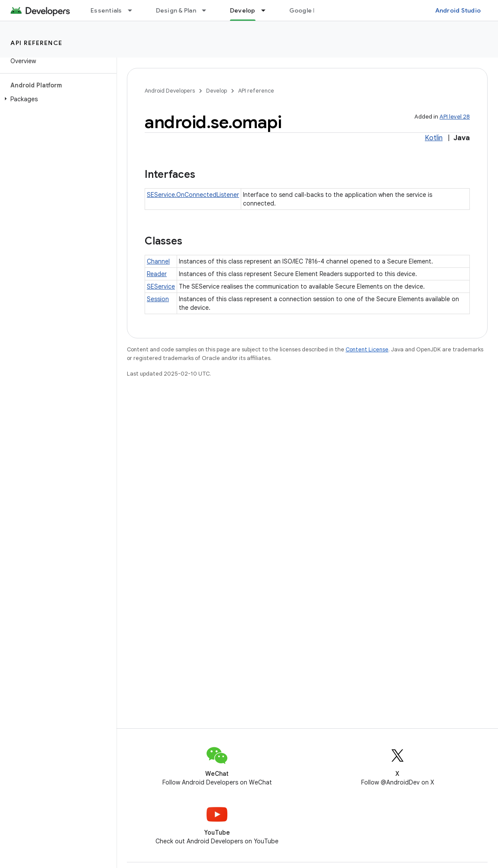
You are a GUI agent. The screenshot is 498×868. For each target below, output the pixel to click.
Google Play (307, 10)
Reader (157, 274)
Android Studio (458, 10)
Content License (367, 349)
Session (158, 299)
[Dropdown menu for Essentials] (134, 10)
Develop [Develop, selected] (243, 10)
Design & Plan (176, 10)
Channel (158, 261)
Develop (217, 91)
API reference (37, 43)
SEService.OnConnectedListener (193, 195)
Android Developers (170, 91)
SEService (161, 286)
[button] (57, 99)
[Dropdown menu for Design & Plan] (208, 10)
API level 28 (455, 117)
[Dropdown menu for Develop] (267, 10)
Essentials (106, 10)
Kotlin (434, 138)
